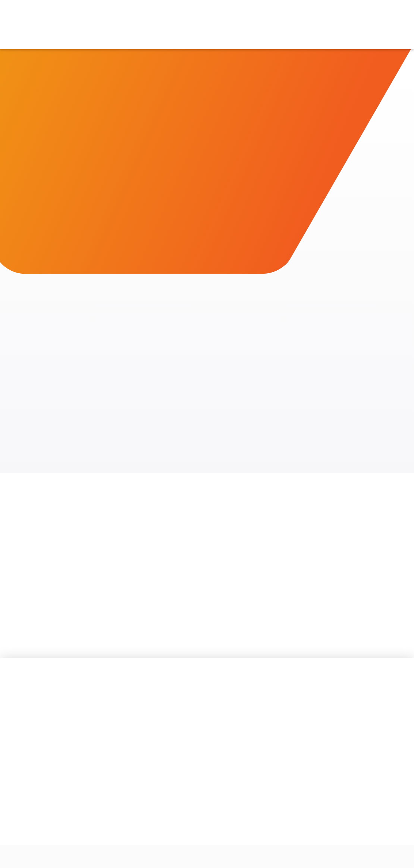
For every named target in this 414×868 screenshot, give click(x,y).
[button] (153, 25)
